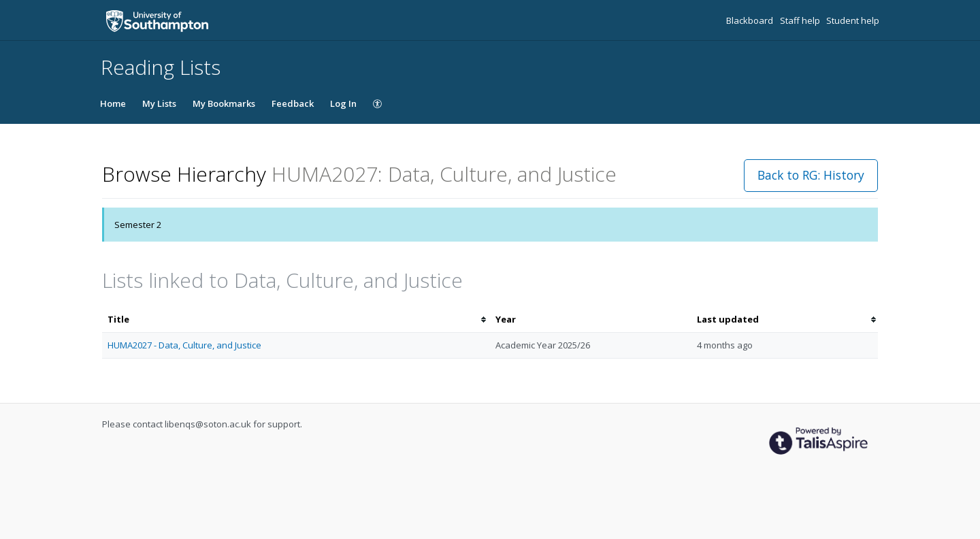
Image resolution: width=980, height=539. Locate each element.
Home (113, 103)
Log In (343, 103)
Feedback (293, 103)
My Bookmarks (224, 103)
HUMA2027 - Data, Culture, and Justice (184, 345)
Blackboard (751, 20)
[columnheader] (296, 320)
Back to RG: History (811, 175)
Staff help (801, 20)
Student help (853, 20)
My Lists (159, 103)
